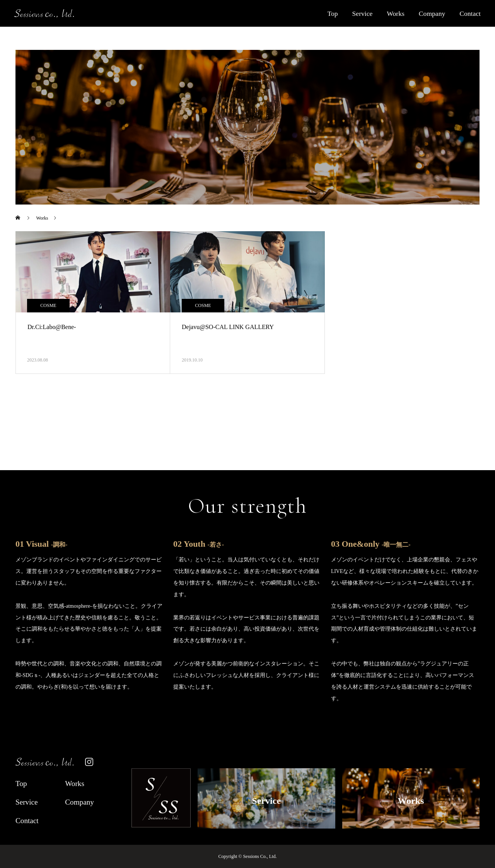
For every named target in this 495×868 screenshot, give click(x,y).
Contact (470, 14)
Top (332, 14)
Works (396, 14)
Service (363, 14)
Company (432, 14)
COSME (48, 305)
